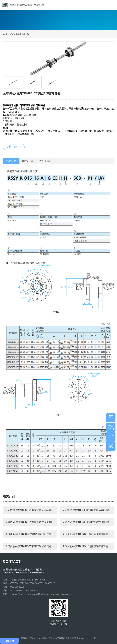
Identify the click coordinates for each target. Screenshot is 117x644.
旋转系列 (27, 34)
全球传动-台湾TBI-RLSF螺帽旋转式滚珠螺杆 (86, 522)
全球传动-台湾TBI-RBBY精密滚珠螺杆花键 (28, 534)
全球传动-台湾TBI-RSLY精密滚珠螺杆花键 (85, 546)
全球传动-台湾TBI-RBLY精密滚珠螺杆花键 (85, 534)
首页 (5, 34)
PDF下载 (44, 161)
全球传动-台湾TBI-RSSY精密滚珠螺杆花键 (28, 546)
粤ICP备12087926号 (86, 638)
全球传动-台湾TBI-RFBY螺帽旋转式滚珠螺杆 (29, 510)
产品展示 (15, 34)
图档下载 (28, 161)
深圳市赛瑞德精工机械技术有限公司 (23, 5)
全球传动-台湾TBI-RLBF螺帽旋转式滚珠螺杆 (86, 510)
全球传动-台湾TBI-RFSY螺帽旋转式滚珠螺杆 (29, 522)
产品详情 (11, 161)
